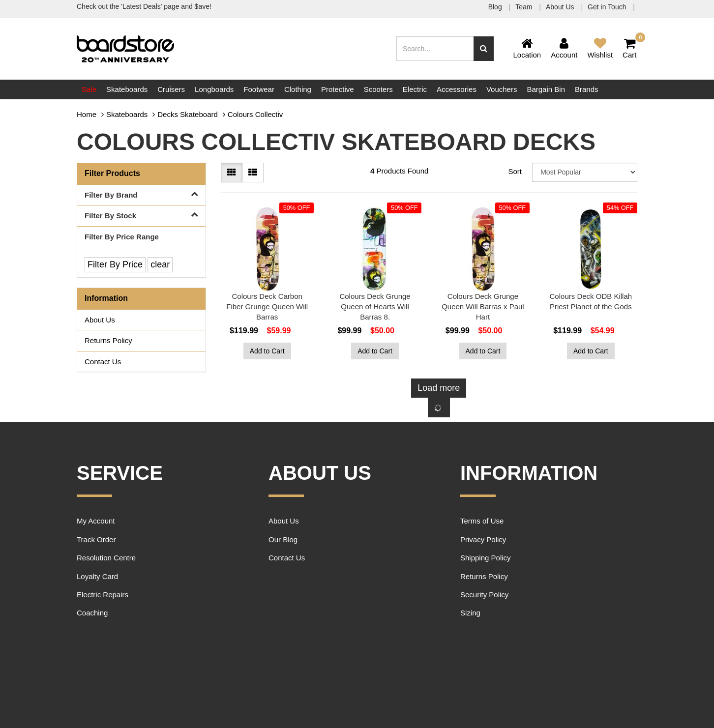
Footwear (259, 89)
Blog (496, 7)
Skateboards (127, 89)
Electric (415, 89)
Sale (89, 89)
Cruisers (171, 89)
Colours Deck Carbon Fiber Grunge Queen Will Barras (267, 306)
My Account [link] (96, 521)
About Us (561, 7)
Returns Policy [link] (108, 340)
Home (87, 114)
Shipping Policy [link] (486, 558)
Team (525, 7)
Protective (338, 89)
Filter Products (112, 173)
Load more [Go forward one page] (439, 388)
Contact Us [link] (103, 362)
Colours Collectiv (255, 114)
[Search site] (484, 49)
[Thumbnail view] (232, 173)
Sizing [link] (470, 613)
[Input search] (435, 49)
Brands (587, 89)
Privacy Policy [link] (483, 539)
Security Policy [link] (484, 595)
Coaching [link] (92, 613)
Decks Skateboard (188, 114)
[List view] (253, 173)
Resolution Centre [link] (106, 558)
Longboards (214, 89)
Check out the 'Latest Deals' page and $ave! (144, 6)
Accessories (457, 89)
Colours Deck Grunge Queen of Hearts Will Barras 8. (375, 306)
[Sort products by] (585, 172)
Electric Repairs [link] (103, 595)
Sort (515, 171)
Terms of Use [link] (482, 521)
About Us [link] (100, 320)
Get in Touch (608, 7)
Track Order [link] (96, 539)
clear (160, 264)
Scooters (378, 89)
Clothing (298, 89)
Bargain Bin (546, 89)
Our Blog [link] (283, 539)
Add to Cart (267, 351)
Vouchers (502, 89)
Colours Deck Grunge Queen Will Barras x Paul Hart (483, 306)
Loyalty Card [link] (97, 576)
